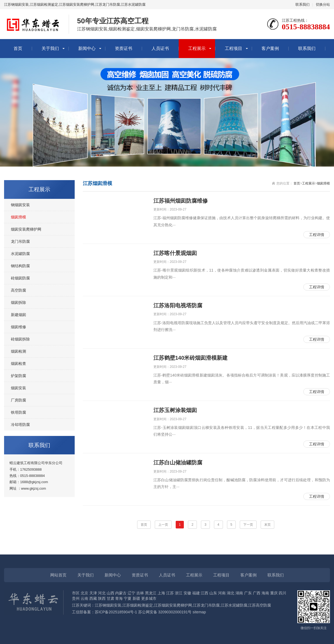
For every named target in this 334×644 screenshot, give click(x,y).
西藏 (93, 598)
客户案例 (270, 48)
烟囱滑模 (18, 217)
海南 (265, 593)
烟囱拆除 (18, 302)
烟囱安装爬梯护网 (26, 229)
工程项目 (234, 48)
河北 (102, 593)
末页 (267, 525)
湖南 (239, 593)
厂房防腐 (18, 400)
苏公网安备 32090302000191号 (165, 612)
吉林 (140, 593)
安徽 (187, 593)
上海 (161, 593)
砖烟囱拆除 (20, 339)
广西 (257, 593)
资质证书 (124, 48)
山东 (213, 593)
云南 (84, 598)
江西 (204, 593)
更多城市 (149, 598)
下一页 (248, 525)
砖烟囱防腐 (20, 278)
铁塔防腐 (18, 412)
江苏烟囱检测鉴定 (138, 605)
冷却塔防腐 (20, 425)
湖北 (231, 593)
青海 (119, 598)
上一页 (163, 525)
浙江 (179, 593)
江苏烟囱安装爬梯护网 (173, 605)
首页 (18, 48)
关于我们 (50, 48)
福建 (196, 593)
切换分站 (323, 4)
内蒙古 (121, 593)
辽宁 (131, 593)
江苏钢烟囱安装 (108, 605)
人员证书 (160, 48)
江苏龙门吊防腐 (206, 605)
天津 (93, 593)
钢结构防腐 (20, 266)
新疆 (136, 598)
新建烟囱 (18, 315)
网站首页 (58, 575)
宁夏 (128, 598)
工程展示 (197, 48)
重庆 (274, 593)
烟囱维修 (18, 327)
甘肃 (111, 598)
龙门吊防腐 (20, 241)
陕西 (102, 598)
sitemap (199, 612)
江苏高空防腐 (260, 605)
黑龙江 (151, 593)
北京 (84, 593)
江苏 (170, 593)
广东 (248, 593)
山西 (111, 593)
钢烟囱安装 (20, 205)
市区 (76, 593)
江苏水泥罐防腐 (234, 605)
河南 (222, 593)
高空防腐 (18, 290)
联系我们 (303, 4)
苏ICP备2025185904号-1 (116, 612)
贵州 (76, 598)
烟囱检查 (18, 364)
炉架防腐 (18, 376)
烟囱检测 (18, 351)
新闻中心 (87, 48)
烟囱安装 (18, 388)
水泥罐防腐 (20, 254)
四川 (282, 593)
